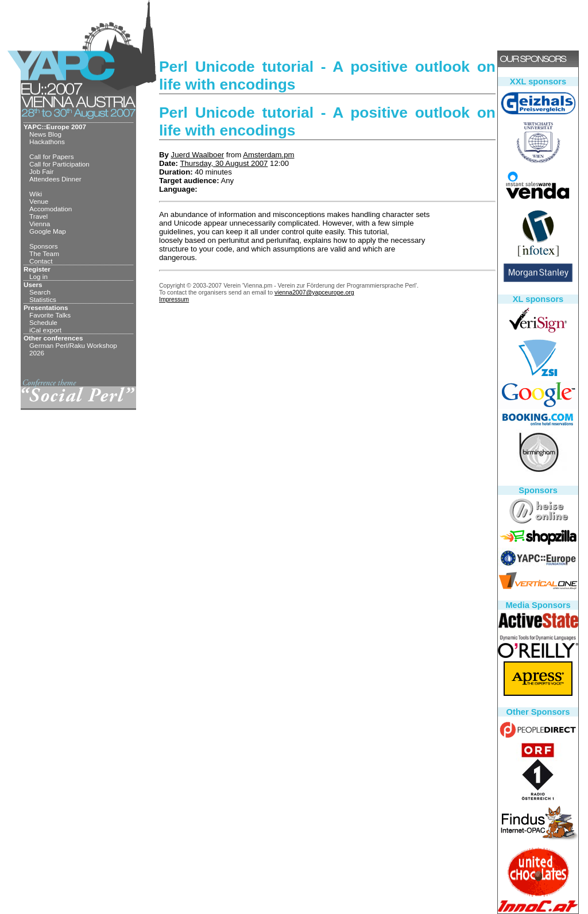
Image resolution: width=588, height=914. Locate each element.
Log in (38, 276)
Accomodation (51, 209)
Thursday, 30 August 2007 (224, 163)
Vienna (40, 224)
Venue (39, 201)
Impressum (174, 299)
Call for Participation (59, 164)
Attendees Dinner (55, 179)
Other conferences (53, 338)
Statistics (43, 299)
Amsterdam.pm (268, 155)
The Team (44, 253)
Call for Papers (52, 156)
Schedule (43, 322)
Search (40, 292)
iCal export (45, 330)
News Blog (45, 134)
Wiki (36, 194)
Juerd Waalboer (198, 155)
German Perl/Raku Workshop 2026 (73, 349)
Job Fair (41, 171)
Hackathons (47, 142)
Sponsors (44, 246)
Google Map (48, 231)
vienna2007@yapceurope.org (314, 292)
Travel (38, 216)
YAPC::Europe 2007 (55, 127)
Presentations (46, 307)
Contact (41, 261)
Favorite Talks (50, 315)
